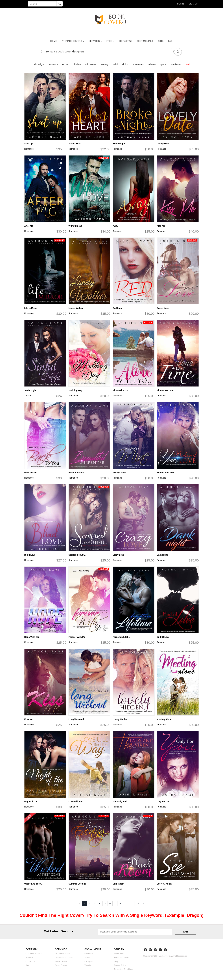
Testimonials (145, 41)
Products (29, 958)
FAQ (170, 41)
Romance (53, 64)
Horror (65, 64)
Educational (91, 64)
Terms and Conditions (123, 969)
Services (95, 41)
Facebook (89, 954)
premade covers (73, 41)
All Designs (39, 64)
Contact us (125, 41)
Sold (187, 64)
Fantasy (105, 64)
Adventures (138, 64)
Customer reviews (34, 954)
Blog (161, 41)
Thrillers (28, 396)
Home (54, 41)
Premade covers (62, 954)
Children (77, 64)
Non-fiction (176, 64)
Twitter (87, 958)
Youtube (88, 965)
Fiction (125, 64)
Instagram (89, 961)
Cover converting (63, 965)
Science (152, 64)
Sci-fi (115, 64)
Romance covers (121, 958)
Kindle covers (61, 961)
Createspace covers (64, 958)
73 (138, 903)
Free (110, 41)
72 (131, 903)
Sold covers (119, 954)
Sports (163, 64)
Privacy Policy (120, 965)
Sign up (193, 4)
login (180, 4)
